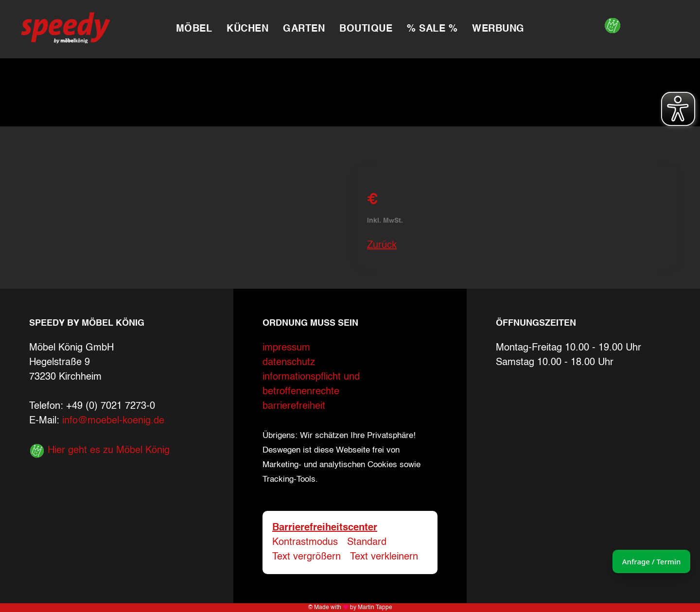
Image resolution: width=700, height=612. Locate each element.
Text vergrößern (306, 557)
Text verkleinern (384, 557)
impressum (286, 348)
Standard (367, 542)
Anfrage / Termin (637, 561)
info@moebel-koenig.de (113, 421)
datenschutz (289, 363)
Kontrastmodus (305, 542)
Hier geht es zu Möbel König (99, 451)
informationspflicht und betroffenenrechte (311, 385)
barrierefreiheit (294, 406)
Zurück (382, 245)
